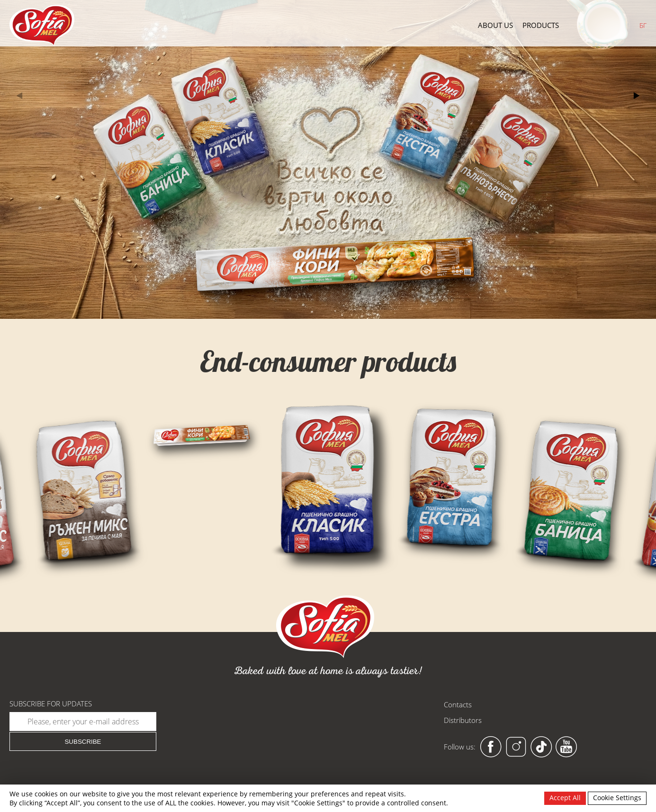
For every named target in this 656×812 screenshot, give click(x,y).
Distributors (463, 720)
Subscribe (83, 742)
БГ (643, 25)
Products (541, 25)
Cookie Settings (617, 798)
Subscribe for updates (51, 704)
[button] (636, 96)
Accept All (565, 798)
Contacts (458, 704)
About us (495, 25)
